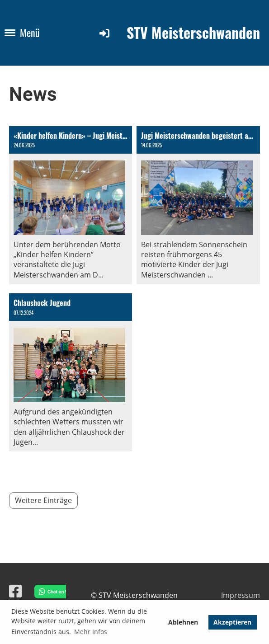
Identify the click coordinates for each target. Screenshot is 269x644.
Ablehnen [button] (183, 622)
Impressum (241, 595)
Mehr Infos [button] (91, 632)
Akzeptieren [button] (232, 622)
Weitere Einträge (43, 500)
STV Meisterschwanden (193, 33)
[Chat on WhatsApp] (48, 593)
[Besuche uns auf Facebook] (15, 591)
